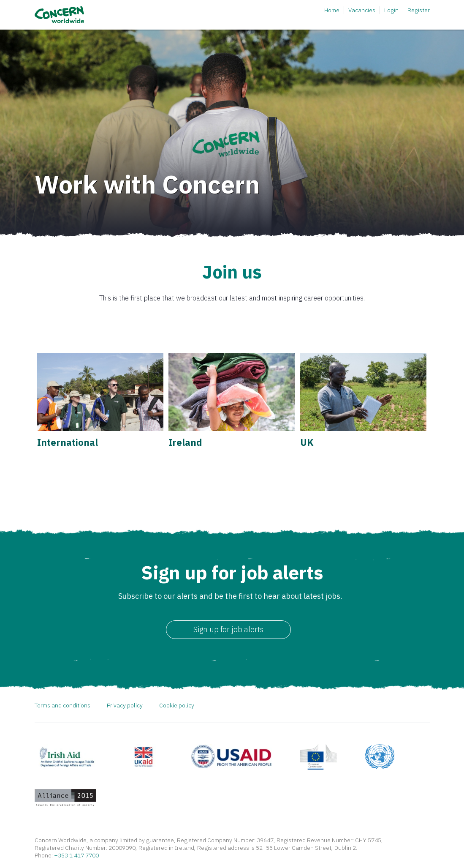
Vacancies (362, 10)
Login (391, 10)
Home (332, 10)
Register (419, 10)
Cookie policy (177, 705)
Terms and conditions (62, 705)
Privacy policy (125, 705)
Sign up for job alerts (228, 629)
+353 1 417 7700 (76, 855)
